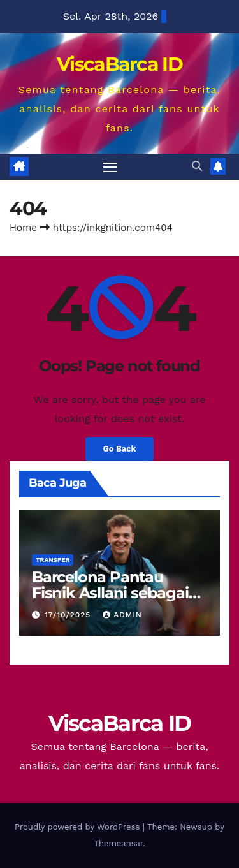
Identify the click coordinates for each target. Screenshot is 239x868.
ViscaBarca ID (119, 64)
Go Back (120, 449)
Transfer (53, 560)
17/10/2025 (69, 615)
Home (23, 228)
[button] (197, 166)
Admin (122, 615)
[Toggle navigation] (110, 167)
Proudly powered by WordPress (79, 827)
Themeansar (118, 843)
